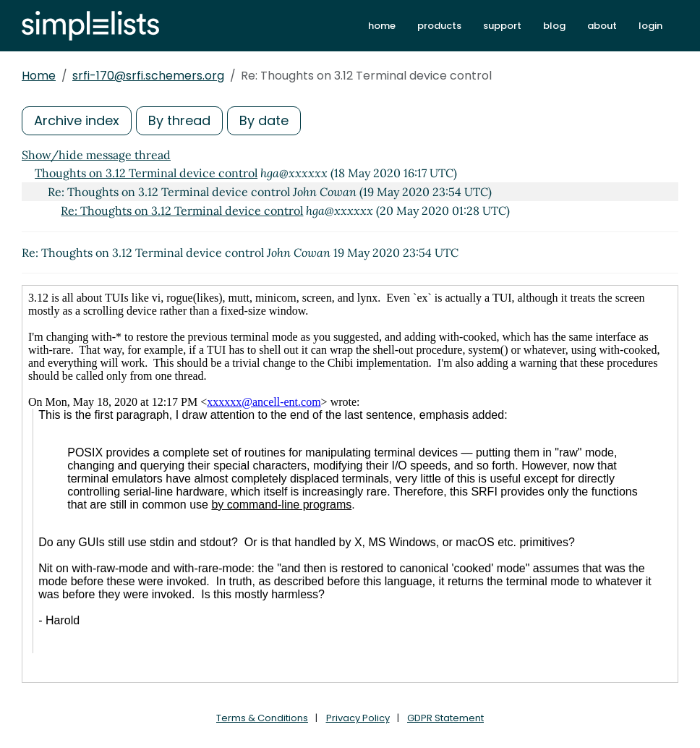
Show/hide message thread (96, 155)
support (502, 26)
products (439, 26)
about (602, 26)
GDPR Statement (445, 718)
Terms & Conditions (262, 718)
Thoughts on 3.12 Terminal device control (146, 173)
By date (264, 120)
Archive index (77, 120)
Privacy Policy (358, 718)
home (382, 26)
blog (554, 26)
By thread (179, 120)
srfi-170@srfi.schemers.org (148, 76)
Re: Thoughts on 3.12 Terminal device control (182, 211)
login (650, 26)
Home (39, 76)
